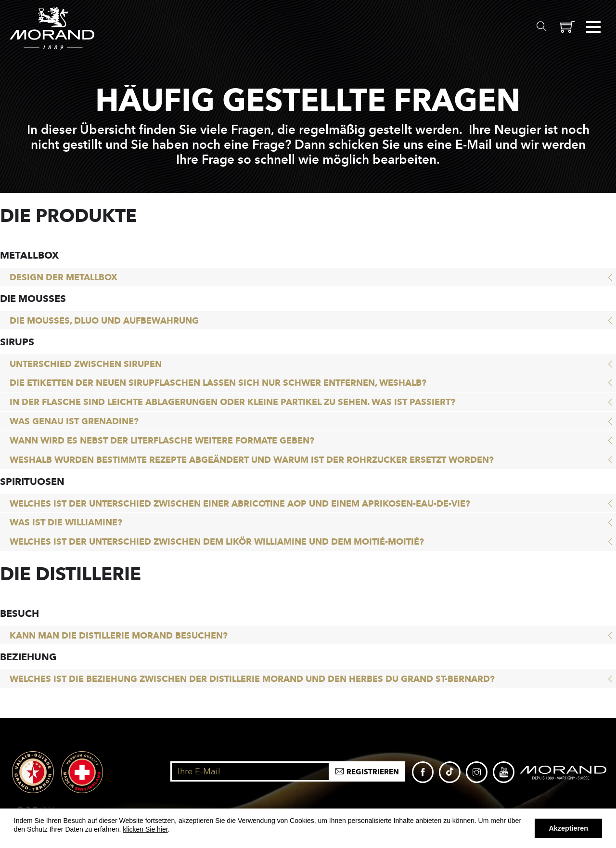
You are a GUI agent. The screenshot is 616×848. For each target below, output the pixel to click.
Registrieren (373, 772)
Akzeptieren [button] (568, 828)
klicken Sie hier (145, 829)
